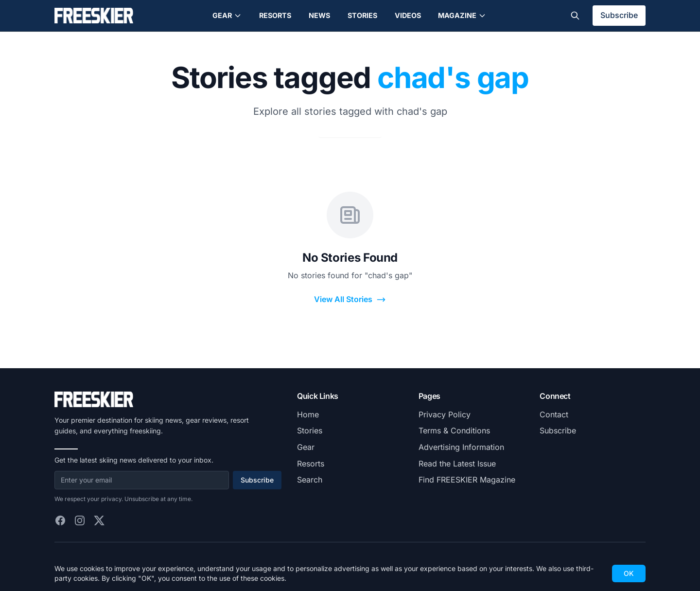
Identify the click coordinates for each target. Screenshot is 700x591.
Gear (227, 15)
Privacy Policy (445, 414)
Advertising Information (461, 447)
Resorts (275, 15)
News (319, 15)
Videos (408, 15)
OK (629, 573)
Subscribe (619, 15)
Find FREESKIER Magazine (467, 480)
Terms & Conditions (454, 430)
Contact (554, 414)
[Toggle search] (575, 16)
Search (310, 480)
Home (308, 414)
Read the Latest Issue (457, 464)
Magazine (462, 15)
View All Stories (350, 299)
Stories (362, 15)
